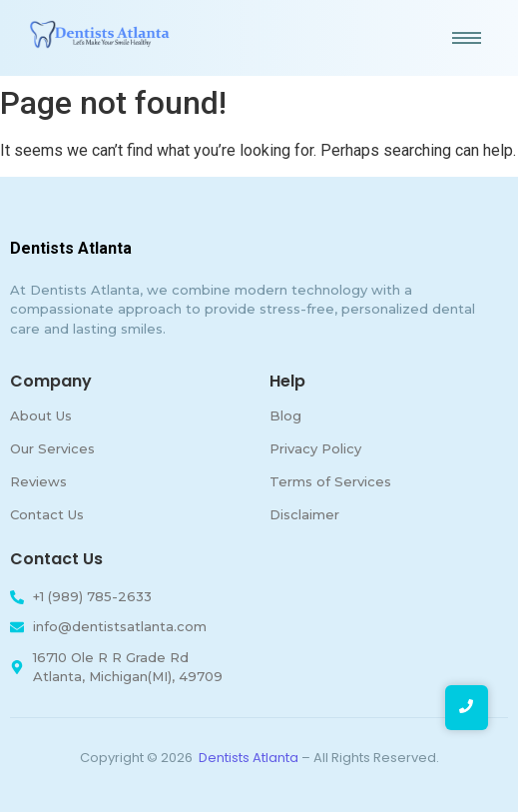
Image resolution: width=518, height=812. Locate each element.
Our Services (52, 448)
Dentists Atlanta (249, 758)
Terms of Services (330, 481)
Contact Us (47, 514)
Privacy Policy (315, 448)
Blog (285, 415)
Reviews (38, 481)
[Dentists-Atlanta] (100, 34)
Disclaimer (304, 514)
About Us (41, 415)
